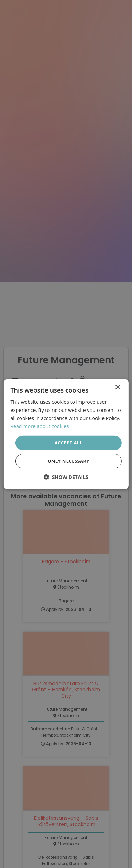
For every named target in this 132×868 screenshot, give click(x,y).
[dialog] (66, 434)
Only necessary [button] (68, 461)
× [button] (117, 387)
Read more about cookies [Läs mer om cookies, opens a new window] (39, 426)
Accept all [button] (69, 443)
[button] (66, 477)
